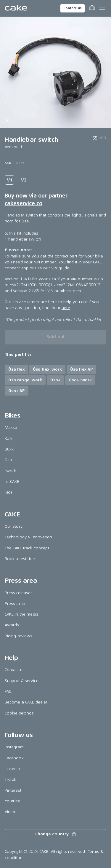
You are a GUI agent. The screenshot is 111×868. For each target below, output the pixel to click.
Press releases (19, 593)
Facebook (14, 758)
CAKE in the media (22, 614)
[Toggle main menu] (102, 8)
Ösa (8, 460)
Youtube (13, 801)
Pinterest (13, 790)
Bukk (9, 449)
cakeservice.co (24, 203)
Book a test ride (20, 559)
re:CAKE (12, 482)
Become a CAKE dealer (26, 702)
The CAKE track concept (27, 548)
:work (11, 471)
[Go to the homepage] (16, 8)
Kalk (9, 438)
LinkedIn (12, 769)
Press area (15, 604)
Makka (11, 427)
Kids (9, 492)
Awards (12, 625)
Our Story (14, 526)
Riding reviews (19, 636)
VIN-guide (60, 268)
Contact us (73, 8)
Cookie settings (19, 713)
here (66, 308)
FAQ (8, 691)
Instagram (14, 747)
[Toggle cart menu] (92, 8)
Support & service (22, 681)
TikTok (11, 779)
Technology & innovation (28, 537)
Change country (56, 834)
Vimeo (11, 812)
